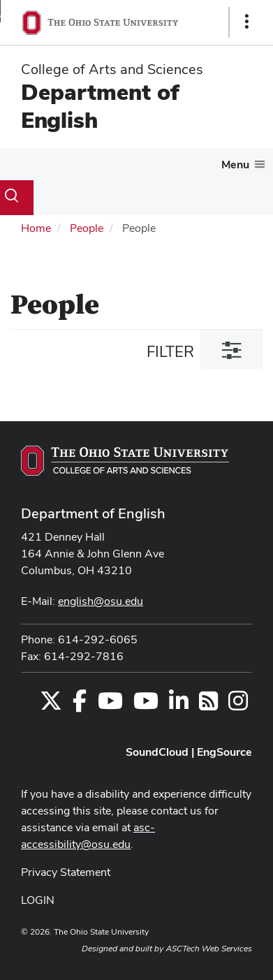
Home (36, 228)
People (87, 228)
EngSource (224, 752)
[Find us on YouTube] (110, 705)
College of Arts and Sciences (112, 69)
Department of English (100, 106)
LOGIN (38, 900)
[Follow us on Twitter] (51, 705)
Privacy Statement (66, 872)
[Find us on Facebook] (80, 705)
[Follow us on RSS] (208, 705)
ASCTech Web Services (209, 949)
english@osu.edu (101, 601)
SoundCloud (157, 752)
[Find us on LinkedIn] (179, 705)
